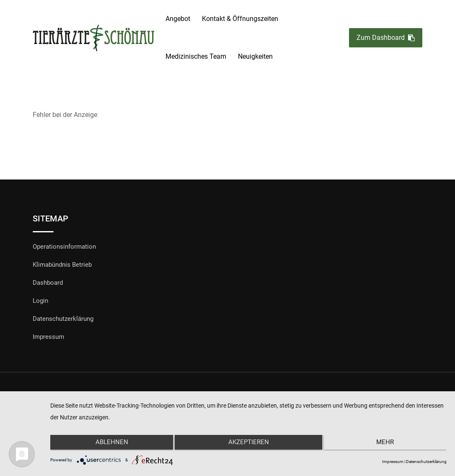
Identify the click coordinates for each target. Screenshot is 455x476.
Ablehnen (109, 444)
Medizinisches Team (196, 56)
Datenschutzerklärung (63, 319)
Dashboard (48, 283)
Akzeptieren (249, 444)
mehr (388, 444)
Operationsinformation (64, 247)
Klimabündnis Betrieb (62, 265)
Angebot (178, 19)
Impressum (48, 337)
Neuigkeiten (255, 56)
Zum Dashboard (386, 38)
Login (40, 301)
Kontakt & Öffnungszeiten (240, 19)
